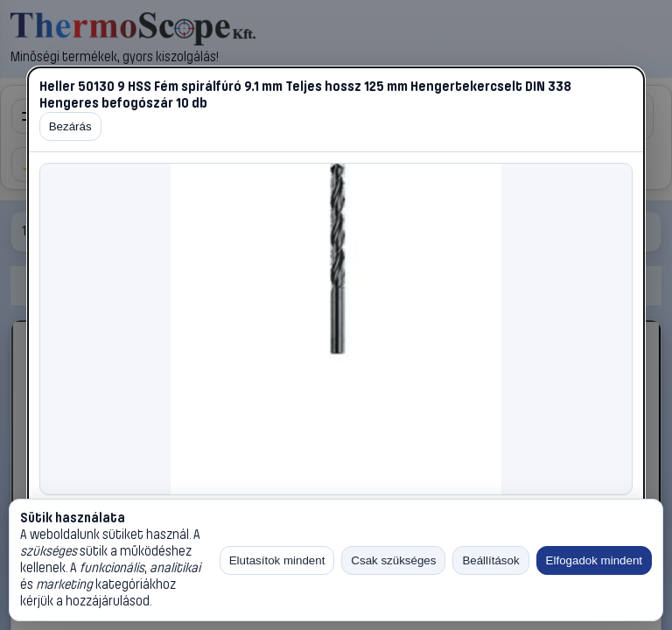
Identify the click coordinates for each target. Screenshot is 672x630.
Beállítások (490, 560)
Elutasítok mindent (277, 560)
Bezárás (70, 126)
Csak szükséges (393, 560)
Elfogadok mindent (594, 560)
